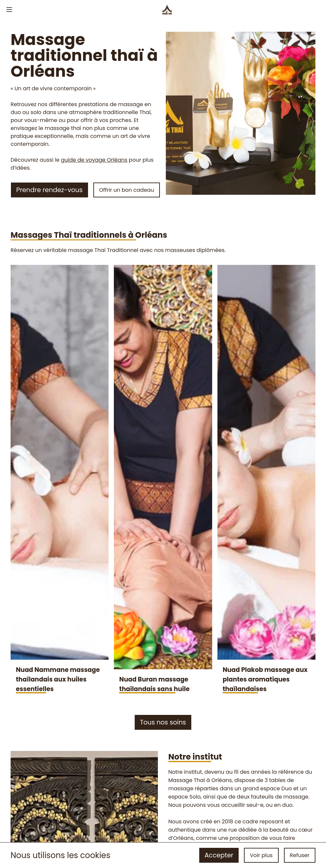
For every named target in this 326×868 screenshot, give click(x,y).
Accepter (219, 855)
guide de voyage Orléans (94, 160)
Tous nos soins (163, 722)
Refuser (300, 855)
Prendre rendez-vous (49, 190)
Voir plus (261, 855)
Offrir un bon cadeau (127, 190)
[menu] (9, 11)
